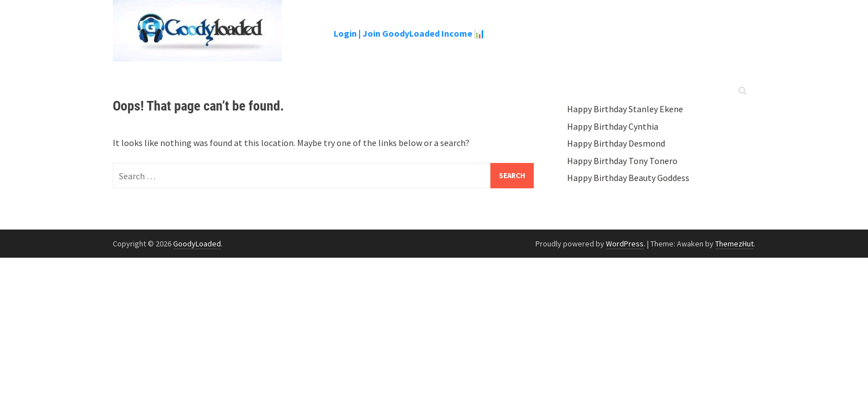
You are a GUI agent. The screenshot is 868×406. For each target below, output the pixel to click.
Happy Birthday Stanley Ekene (625, 109)
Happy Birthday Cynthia (613, 126)
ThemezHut (734, 244)
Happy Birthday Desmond (616, 143)
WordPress (625, 244)
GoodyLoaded (197, 244)
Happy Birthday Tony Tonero (622, 161)
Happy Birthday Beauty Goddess (628, 178)
